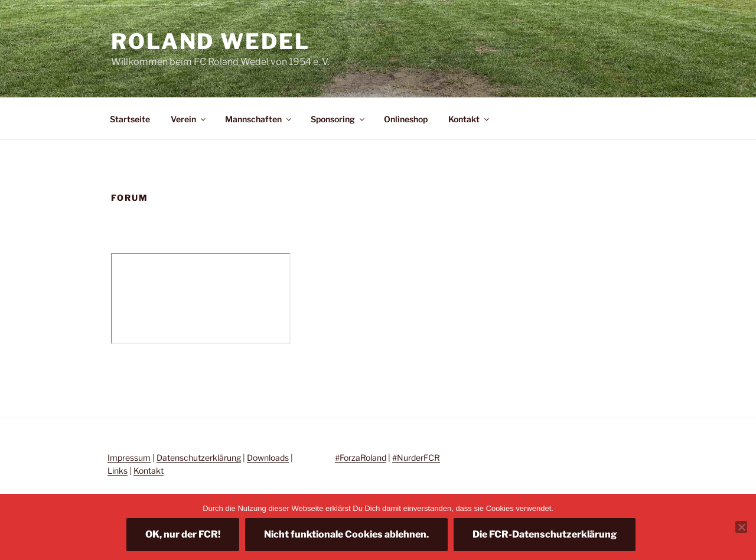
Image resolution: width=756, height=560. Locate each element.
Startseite (130, 119)
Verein (189, 119)
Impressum (129, 458)
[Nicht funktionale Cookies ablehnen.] (741, 527)
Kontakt (470, 119)
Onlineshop (406, 119)
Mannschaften (259, 119)
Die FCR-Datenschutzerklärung (545, 534)
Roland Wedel (211, 41)
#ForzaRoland (361, 458)
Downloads (268, 458)
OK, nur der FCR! (183, 534)
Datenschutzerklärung (199, 458)
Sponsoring (338, 119)
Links (118, 471)
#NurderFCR (416, 458)
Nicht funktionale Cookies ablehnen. (346, 534)
